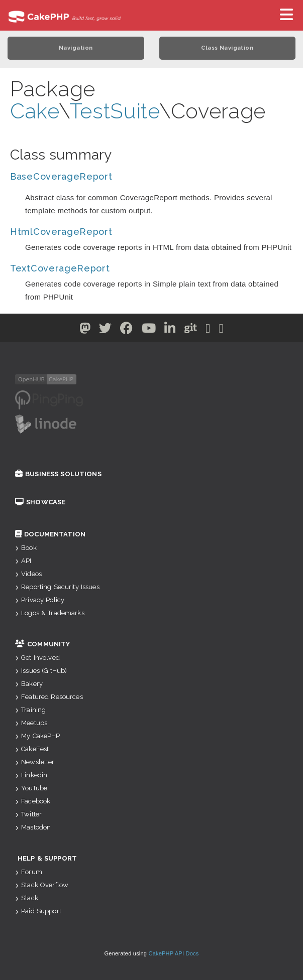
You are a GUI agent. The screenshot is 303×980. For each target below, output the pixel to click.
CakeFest (32, 749)
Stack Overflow (42, 885)
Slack (27, 898)
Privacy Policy (40, 600)
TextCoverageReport (60, 268)
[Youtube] (149, 330)
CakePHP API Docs (174, 953)
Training (30, 710)
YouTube (31, 788)
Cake (34, 111)
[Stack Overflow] (222, 330)
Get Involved (37, 658)
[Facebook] (127, 330)
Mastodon (33, 827)
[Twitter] (85, 330)
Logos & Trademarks (50, 613)
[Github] (191, 330)
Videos (28, 574)
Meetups (31, 723)
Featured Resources (49, 697)
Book (26, 548)
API (23, 561)
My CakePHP (38, 736)
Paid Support (38, 911)
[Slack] (208, 330)
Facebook (33, 801)
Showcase (40, 502)
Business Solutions (58, 474)
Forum (29, 872)
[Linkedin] (170, 330)
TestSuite (114, 111)
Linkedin (31, 775)
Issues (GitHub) (41, 671)
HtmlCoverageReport (61, 232)
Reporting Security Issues (57, 587)
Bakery (29, 684)
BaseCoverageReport (61, 176)
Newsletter (35, 762)
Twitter (28, 814)
